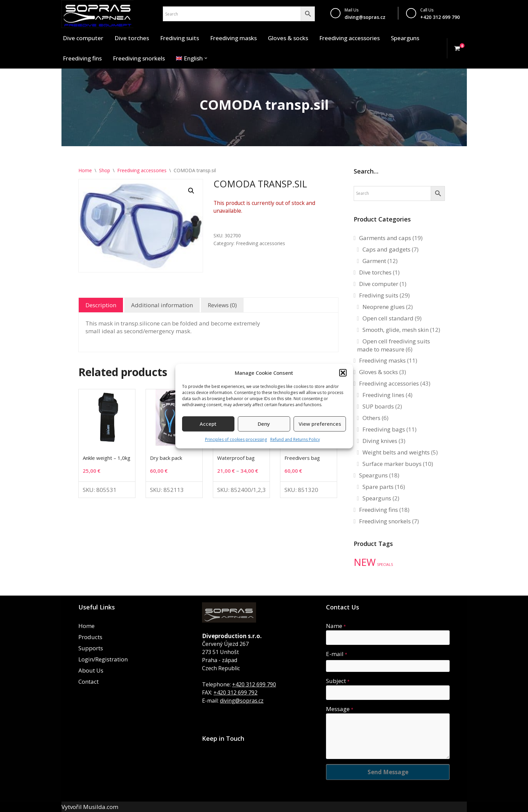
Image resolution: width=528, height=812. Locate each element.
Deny (264, 424)
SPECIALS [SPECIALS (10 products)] (385, 565)
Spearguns (405, 38)
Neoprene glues (384, 307)
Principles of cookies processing (236, 439)
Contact (89, 682)
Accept (208, 424)
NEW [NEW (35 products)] (365, 562)
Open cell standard (388, 318)
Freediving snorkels (139, 58)
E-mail (337, 654)
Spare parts (378, 487)
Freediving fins (82, 58)
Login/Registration (103, 659)
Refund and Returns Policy (295, 439)
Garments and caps (385, 238)
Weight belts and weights (396, 452)
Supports (91, 648)
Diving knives (380, 441)
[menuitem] (189, 58)
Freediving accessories (349, 38)
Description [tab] (101, 305)
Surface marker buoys (392, 464)
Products (90, 637)
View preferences (320, 424)
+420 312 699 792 (235, 692)
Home (85, 170)
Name (336, 626)
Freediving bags (384, 429)
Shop (105, 170)
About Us (91, 670)
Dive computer (83, 38)
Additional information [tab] (162, 305)
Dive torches (132, 38)
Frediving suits (180, 38)
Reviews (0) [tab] (222, 305)
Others (371, 418)
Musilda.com (101, 807)
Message (340, 709)
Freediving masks (233, 38)
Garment (374, 261)
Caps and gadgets (386, 249)
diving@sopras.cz (365, 17)
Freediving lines (383, 395)
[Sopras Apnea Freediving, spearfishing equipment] (97, 14)
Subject (338, 681)
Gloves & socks (288, 38)
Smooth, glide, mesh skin (396, 330)
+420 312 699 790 (254, 684)
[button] (343, 373)
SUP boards (378, 406)
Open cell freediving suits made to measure (394, 345)
